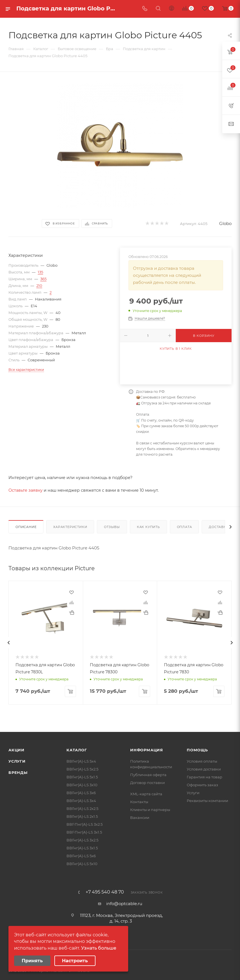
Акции (16, 750)
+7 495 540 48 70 (105, 892)
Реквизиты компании (207, 801)
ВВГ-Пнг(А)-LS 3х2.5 (85, 824)
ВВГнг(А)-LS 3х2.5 (82, 840)
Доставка (219, 527)
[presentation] (8, 643)
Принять (32, 961)
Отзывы (112, 527)
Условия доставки (204, 769)
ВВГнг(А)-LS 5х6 (81, 856)
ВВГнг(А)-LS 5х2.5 (82, 769)
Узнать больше (99, 948)
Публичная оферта (148, 775)
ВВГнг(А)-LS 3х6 (81, 793)
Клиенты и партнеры (150, 810)
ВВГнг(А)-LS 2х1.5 (82, 816)
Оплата (185, 527)
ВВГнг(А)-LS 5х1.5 (82, 777)
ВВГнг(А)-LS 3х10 (82, 785)
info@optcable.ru (124, 904)
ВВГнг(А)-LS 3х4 (81, 801)
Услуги (17, 761)
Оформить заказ (202, 785)
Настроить (75, 961)
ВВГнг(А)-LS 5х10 (82, 864)
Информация (147, 750)
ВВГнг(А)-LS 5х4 (81, 761)
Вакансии (140, 818)
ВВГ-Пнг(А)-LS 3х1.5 (84, 832)
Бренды (18, 772)
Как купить (148, 527)
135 (40, 272)
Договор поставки (147, 783)
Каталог (77, 750)
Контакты (139, 802)
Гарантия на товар (205, 777)
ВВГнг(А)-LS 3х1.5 (82, 848)
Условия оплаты (202, 761)
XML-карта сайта (146, 794)
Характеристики (70, 527)
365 (43, 279)
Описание (26, 527)
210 (39, 286)
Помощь (197, 750)
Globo (225, 223)
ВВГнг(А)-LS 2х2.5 (82, 808)
